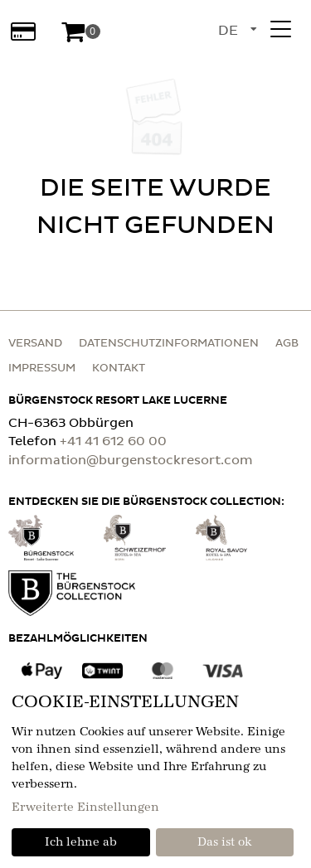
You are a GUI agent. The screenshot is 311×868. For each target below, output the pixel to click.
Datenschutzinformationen (169, 344)
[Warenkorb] (80, 32)
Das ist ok (224, 842)
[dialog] (155, 773)
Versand (35, 344)
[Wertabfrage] (23, 32)
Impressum (42, 369)
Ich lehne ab (81, 842)
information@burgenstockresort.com (131, 461)
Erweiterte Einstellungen (85, 807)
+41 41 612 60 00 (113, 441)
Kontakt (119, 369)
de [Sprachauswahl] (228, 31)
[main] (155, 166)
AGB (287, 344)
